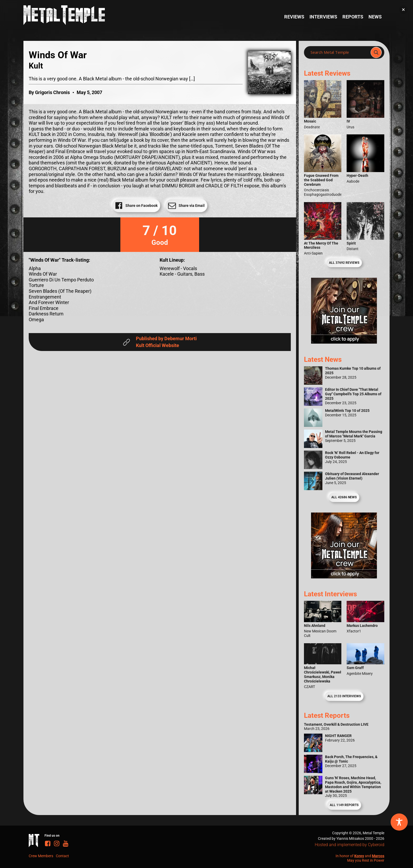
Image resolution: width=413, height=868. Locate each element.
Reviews (294, 17)
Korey (359, 856)
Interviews (323, 17)
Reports (353, 17)
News (375, 17)
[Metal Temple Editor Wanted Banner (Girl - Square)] (344, 342)
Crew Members (41, 856)
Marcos (378, 856)
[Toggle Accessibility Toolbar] (399, 822)
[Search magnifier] (376, 52)
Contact (62, 856)
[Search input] (339, 52)
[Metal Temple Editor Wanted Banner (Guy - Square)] (344, 577)
